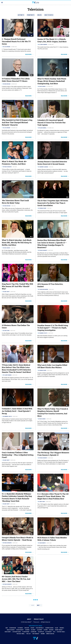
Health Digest (11, 630)
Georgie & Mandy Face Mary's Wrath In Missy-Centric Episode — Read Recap (18, 539)
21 (68, 237)
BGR (7, 628)
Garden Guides (49, 628)
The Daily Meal (21, 634)
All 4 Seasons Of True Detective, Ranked (50, 285)
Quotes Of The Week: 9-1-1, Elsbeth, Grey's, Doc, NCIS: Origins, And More (52, 40)
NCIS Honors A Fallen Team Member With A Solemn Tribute (52, 539)
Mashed (51, 630)
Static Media (28, 622)
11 (68, 490)
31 (32, 237)
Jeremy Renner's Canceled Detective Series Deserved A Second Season (52, 163)
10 (32, 449)
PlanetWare (26, 632)
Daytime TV (21, 15)
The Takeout (36, 634)
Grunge (62, 628)
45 (32, 573)
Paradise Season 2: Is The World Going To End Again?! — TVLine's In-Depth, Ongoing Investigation (53, 328)
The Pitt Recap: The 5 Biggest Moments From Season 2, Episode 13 (53, 454)
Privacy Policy (39, 619)
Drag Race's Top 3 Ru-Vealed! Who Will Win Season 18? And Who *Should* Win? (17, 286)
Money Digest (59, 630)
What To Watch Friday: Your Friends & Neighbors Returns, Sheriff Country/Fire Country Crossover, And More (53, 412)
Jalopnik (39, 630)
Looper (46, 630)
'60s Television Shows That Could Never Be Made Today (15, 202)
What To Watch (49, 15)
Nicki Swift (8, 632)
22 (68, 158)
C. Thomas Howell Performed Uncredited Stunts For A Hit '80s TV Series (16, 42)
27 (68, 75)
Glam (57, 628)
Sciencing (34, 632)
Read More (28, 54)
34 (32, 362)
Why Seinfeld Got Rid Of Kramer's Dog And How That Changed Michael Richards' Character (17, 122)
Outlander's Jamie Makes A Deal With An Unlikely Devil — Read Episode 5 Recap (17, 411)
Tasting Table (61, 632)
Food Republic (40, 628)
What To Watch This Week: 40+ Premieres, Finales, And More (14, 163)
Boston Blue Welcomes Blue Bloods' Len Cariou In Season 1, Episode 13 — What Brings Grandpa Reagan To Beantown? (52, 244)
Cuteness (20, 628)
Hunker (27, 630)
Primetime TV (31, 15)
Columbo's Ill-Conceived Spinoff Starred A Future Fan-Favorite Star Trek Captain (51, 123)
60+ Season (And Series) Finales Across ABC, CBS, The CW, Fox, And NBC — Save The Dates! (16, 579)
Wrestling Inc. (50, 634)
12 (32, 158)
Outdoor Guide (17, 632)
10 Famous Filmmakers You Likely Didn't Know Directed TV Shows (16, 80)
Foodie (32, 628)
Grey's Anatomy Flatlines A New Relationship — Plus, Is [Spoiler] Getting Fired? (18, 455)
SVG (54, 632)
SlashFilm (41, 632)
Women (43, 634)
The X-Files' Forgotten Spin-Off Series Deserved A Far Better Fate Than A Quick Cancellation (53, 203)
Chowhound (13, 628)
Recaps (39, 15)
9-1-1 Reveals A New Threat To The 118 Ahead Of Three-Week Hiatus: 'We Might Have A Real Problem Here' (53, 496)
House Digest (20, 630)
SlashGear (48, 632)
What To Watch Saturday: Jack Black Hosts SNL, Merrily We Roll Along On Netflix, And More (17, 243)
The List (28, 634)
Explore (27, 628)
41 (32, 322)
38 (68, 322)
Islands (33, 630)
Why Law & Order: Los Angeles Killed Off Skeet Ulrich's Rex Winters (52, 366)
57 (32, 197)
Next (38, 605)
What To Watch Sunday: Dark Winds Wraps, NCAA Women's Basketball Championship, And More (52, 81)
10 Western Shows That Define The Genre (16, 327)
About (29, 619)
